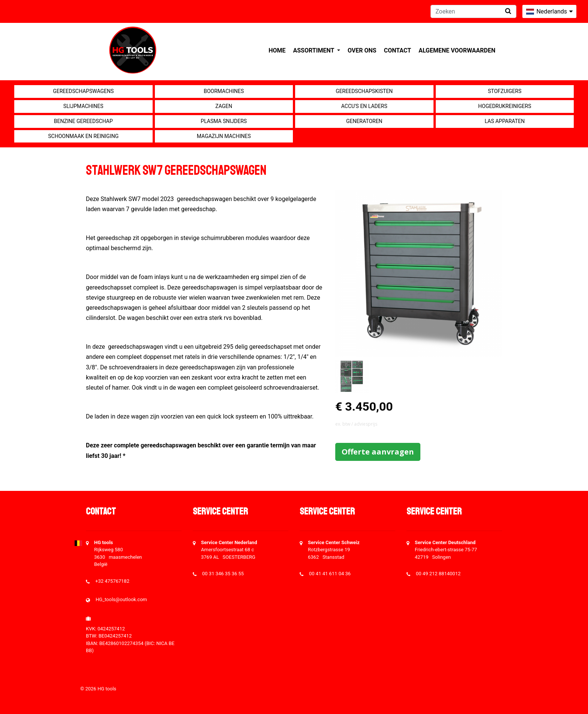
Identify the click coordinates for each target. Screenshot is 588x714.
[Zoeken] (473, 11)
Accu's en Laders (364, 106)
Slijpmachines (83, 106)
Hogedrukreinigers (505, 106)
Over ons (362, 50)
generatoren (364, 121)
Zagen (224, 106)
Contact (397, 50)
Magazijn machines (224, 136)
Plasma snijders (224, 121)
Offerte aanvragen (378, 452)
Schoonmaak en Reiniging (83, 136)
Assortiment (314, 50)
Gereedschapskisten (364, 91)
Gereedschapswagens (83, 91)
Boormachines (224, 91)
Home (277, 50)
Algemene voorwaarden (457, 50)
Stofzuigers (505, 91)
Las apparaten (505, 121)
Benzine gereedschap (83, 121)
